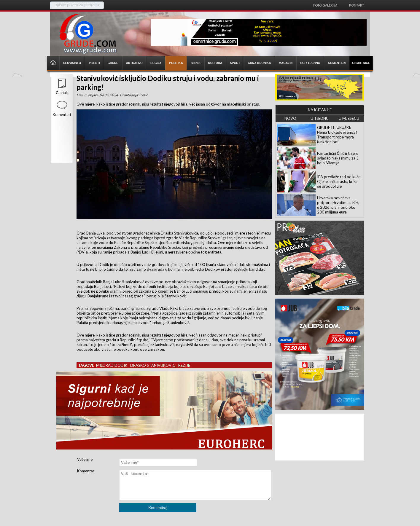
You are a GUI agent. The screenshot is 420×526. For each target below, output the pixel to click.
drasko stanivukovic (153, 365)
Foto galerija (325, 5)
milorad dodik (112, 365)
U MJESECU (349, 118)
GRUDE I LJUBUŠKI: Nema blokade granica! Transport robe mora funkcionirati (337, 135)
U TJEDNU (320, 118)
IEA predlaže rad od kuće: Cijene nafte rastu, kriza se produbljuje (339, 181)
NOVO (290, 118)
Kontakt (357, 5)
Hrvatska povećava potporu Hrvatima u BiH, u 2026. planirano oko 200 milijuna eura (338, 205)
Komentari (62, 114)
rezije (184, 365)
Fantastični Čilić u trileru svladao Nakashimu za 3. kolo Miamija (338, 158)
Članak (62, 93)
